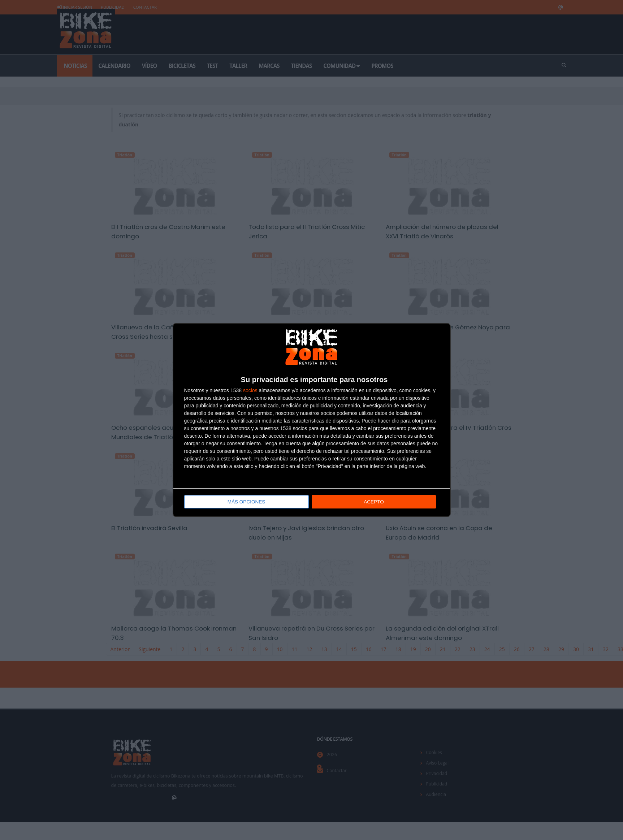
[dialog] (312, 420)
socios (250, 391)
